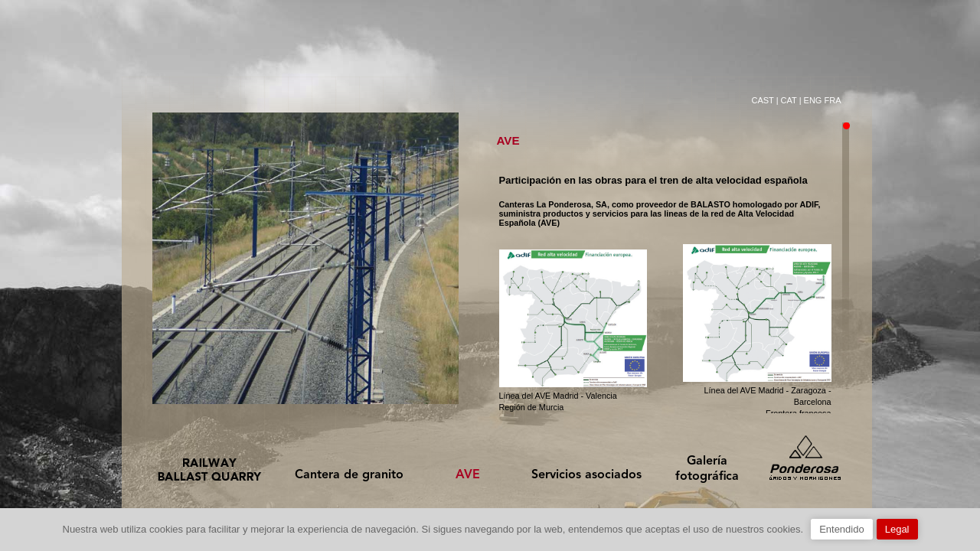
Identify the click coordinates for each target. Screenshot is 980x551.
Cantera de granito (349, 475)
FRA (833, 100)
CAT (789, 100)
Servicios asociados (586, 475)
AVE (468, 475)
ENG (813, 100)
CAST (762, 100)
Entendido (842, 529)
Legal (897, 529)
